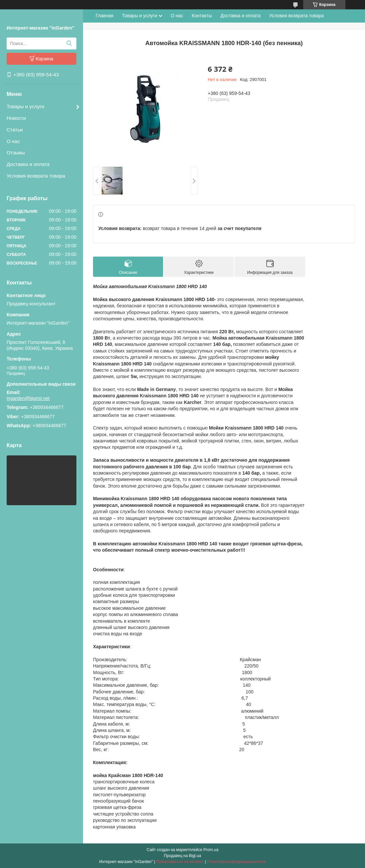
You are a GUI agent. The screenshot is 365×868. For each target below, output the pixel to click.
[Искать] (69, 43)
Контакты (202, 16)
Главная (104, 16)
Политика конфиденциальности (236, 862)
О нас (13, 141)
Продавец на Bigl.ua (183, 856)
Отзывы (16, 153)
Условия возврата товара (36, 176)
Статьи (15, 130)
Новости (16, 118)
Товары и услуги (25, 106)
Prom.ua (211, 850)
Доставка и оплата (28, 164)
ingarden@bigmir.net (28, 398)
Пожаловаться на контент (180, 862)
